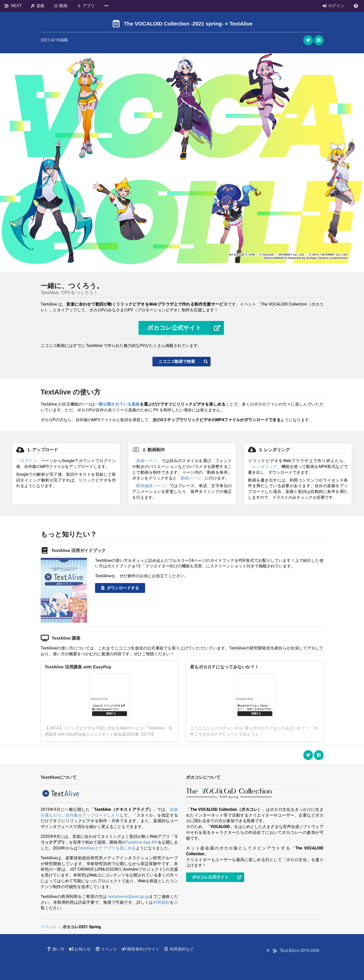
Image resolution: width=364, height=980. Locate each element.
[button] (319, 40)
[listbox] (107, 6)
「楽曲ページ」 (147, 461)
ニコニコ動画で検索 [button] (185, 362)
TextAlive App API (142, 842)
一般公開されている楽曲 (117, 404)
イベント (49, 927)
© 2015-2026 (293, 951)
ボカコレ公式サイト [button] (186, 328)
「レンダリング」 (265, 467)
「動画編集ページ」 (151, 486)
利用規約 (162, 902)
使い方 (56, 949)
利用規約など (179, 949)
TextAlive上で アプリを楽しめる (107, 848)
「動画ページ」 (191, 478)
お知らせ (80, 949)
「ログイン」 (29, 461)
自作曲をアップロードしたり (93, 815)
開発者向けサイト (140, 949)
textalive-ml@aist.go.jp (128, 897)
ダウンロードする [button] (120, 588)
